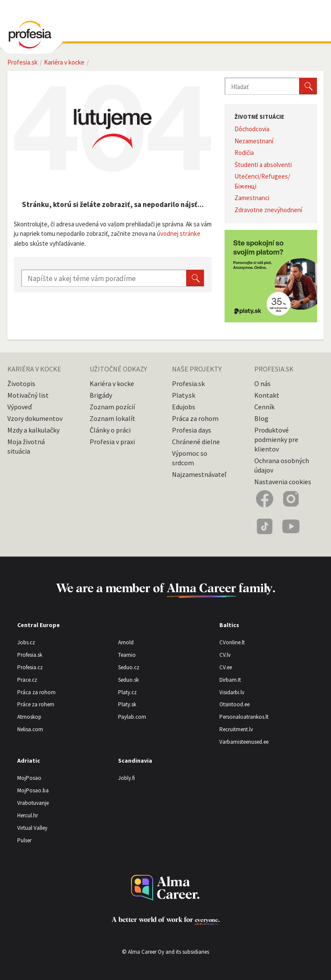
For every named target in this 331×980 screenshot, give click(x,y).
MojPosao (29, 778)
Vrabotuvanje (33, 803)
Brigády (101, 395)
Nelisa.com (30, 729)
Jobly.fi (126, 778)
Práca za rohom (195, 418)
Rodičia (244, 153)
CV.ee (226, 667)
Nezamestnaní (254, 141)
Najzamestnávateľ (199, 474)
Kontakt (267, 395)
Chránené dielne (196, 442)
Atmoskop (29, 717)
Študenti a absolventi (263, 165)
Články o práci (110, 430)
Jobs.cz (26, 642)
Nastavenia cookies (283, 482)
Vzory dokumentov (35, 418)
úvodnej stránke (179, 233)
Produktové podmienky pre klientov (276, 439)
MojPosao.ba (33, 790)
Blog (261, 418)
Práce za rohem (36, 704)
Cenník (264, 407)
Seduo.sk (128, 680)
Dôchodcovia (252, 129)
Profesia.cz (30, 667)
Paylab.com (132, 717)
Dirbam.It (230, 680)
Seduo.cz (129, 667)
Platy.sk (184, 395)
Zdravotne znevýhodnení (268, 210)
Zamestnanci (252, 198)
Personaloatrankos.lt (244, 717)
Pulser (24, 840)
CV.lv (225, 655)
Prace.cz (27, 680)
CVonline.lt (232, 642)
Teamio (127, 655)
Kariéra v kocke (112, 383)
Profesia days (192, 430)
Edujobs (184, 407)
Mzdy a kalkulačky (33, 430)
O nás (262, 383)
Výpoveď (20, 407)
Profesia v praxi (112, 442)
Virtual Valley (32, 828)
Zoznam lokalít (112, 418)
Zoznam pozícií (112, 407)
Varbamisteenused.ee (244, 742)
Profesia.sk (188, 383)
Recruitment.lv (236, 729)
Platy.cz (127, 692)
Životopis (21, 383)
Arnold (126, 642)
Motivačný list (28, 395)
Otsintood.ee (234, 704)
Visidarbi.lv (232, 692)
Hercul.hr (28, 815)
